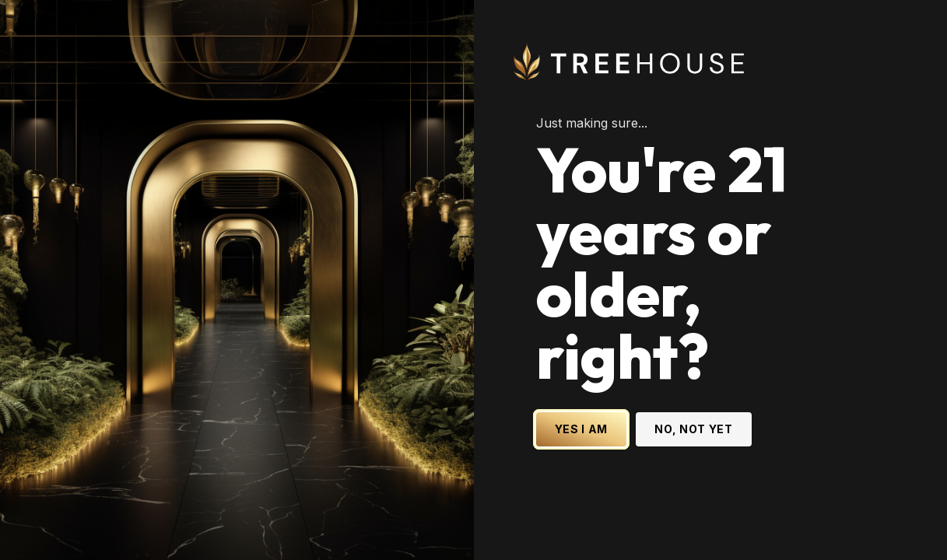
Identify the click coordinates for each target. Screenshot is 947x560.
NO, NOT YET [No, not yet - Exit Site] (694, 429)
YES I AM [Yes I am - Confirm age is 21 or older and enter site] (582, 429)
